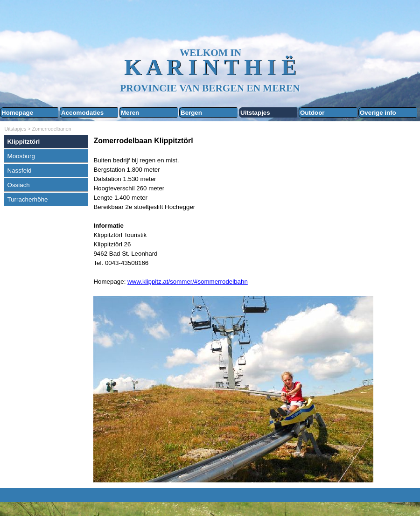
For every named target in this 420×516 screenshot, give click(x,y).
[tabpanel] (254, 310)
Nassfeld (20, 171)
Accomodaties (82, 113)
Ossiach (19, 185)
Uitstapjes (255, 113)
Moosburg (21, 156)
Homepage (17, 113)
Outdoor (312, 113)
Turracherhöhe (28, 199)
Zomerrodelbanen (52, 129)
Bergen (191, 113)
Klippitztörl (24, 142)
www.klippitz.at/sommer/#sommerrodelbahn (188, 282)
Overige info (378, 113)
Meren (130, 113)
